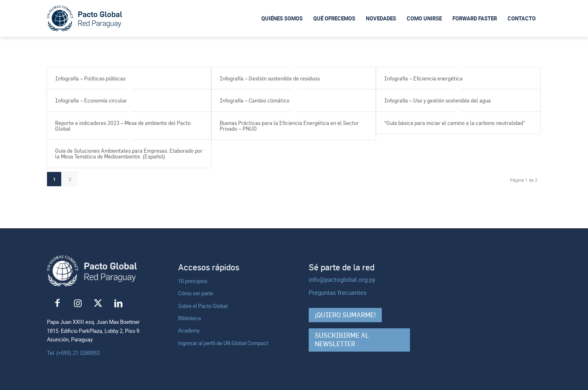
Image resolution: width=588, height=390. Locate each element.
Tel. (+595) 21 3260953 (73, 353)
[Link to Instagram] (78, 303)
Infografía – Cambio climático (255, 100)
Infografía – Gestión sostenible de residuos (270, 78)
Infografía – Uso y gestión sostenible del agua (438, 100)
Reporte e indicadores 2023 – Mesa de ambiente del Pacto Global (123, 126)
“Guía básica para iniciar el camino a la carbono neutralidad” (455, 123)
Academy (189, 330)
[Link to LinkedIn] (118, 303)
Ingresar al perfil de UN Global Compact (223, 343)
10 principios (193, 281)
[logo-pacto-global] (85, 19)
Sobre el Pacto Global (203, 306)
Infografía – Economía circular (91, 100)
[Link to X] (98, 303)
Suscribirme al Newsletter (342, 340)
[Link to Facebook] (57, 303)
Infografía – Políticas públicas (90, 78)
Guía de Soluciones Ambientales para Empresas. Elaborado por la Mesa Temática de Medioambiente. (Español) (129, 154)
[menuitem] (282, 18)
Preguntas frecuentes (338, 292)
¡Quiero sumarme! (345, 315)
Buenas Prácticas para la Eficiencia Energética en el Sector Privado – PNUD (289, 126)
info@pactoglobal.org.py (342, 279)
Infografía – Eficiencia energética (423, 78)
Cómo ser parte (196, 293)
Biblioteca (189, 318)
